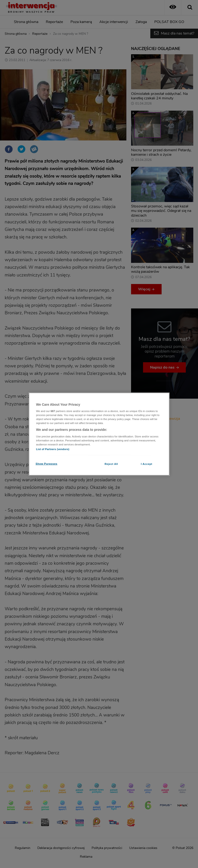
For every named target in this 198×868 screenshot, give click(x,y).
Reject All (111, 464)
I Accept (147, 464)
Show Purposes (47, 464)
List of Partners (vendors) (53, 449)
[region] (99, 434)
